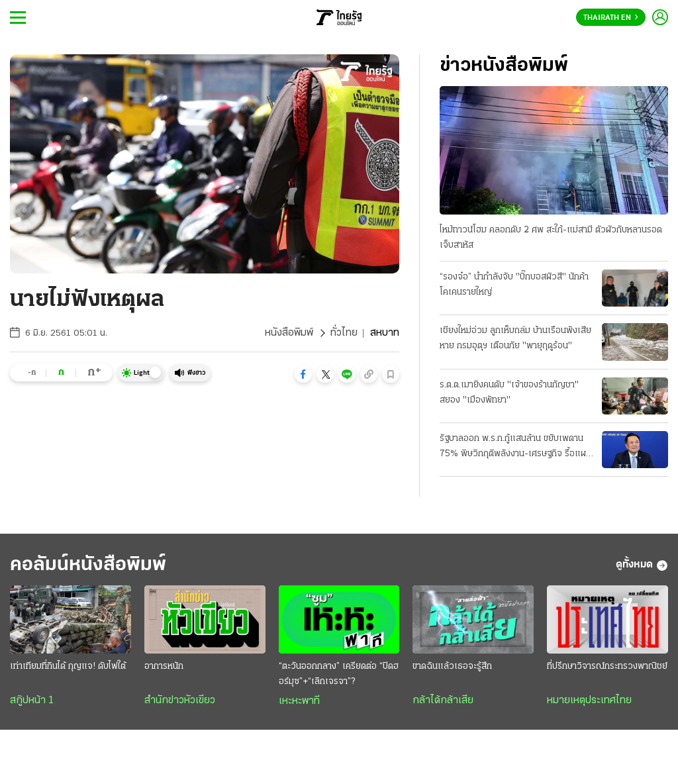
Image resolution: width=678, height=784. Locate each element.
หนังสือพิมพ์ (289, 333)
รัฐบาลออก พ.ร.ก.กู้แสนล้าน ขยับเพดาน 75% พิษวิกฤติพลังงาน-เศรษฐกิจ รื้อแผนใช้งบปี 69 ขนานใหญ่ (515, 448)
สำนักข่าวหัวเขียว (180, 701)
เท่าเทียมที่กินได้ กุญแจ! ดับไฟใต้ (68, 666)
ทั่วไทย (344, 333)
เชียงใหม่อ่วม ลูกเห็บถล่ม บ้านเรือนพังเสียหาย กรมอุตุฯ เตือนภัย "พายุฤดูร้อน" (515, 338)
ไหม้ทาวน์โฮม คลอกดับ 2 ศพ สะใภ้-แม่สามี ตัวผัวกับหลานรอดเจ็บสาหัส (551, 238)
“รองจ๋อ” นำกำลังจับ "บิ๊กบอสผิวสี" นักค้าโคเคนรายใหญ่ (514, 285)
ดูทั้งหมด (642, 565)
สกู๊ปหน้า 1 (32, 701)
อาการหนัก (164, 666)
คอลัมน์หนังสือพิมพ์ (88, 565)
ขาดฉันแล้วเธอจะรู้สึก (452, 666)
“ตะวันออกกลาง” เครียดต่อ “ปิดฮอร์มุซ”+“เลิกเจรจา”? (339, 674)
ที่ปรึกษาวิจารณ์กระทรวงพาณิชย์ (607, 666)
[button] (303, 374)
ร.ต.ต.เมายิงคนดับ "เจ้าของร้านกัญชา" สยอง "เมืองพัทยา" (509, 393)
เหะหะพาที (299, 701)
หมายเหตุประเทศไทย (589, 701)
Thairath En (611, 18)
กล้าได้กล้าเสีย (443, 701)
